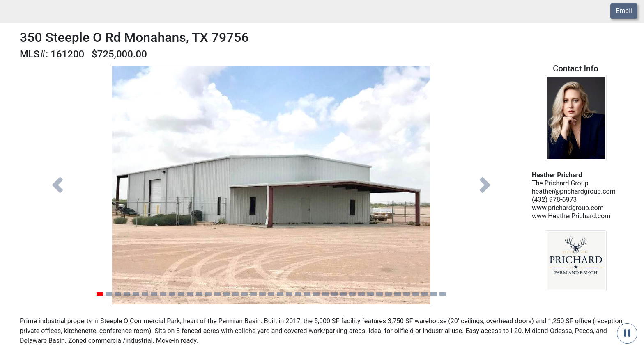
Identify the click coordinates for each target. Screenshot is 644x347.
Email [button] (624, 11)
